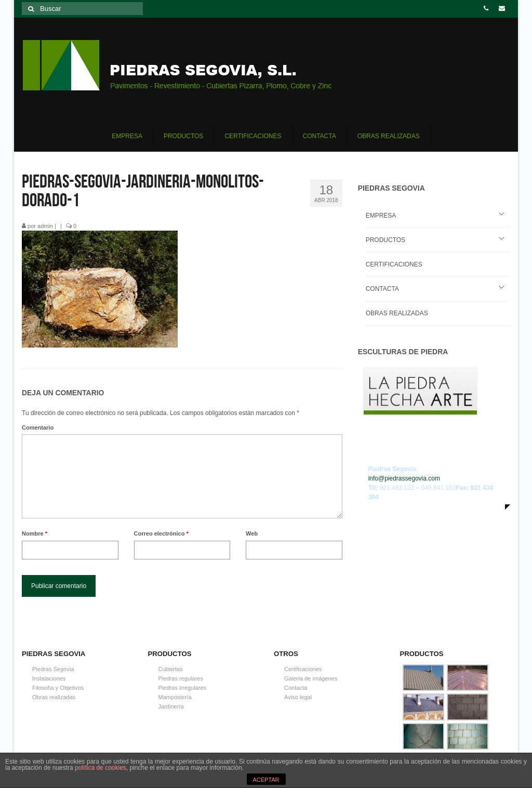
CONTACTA (382, 289)
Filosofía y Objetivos (58, 688)
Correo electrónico (161, 533)
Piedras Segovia (53, 669)
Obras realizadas (54, 697)
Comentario (38, 428)
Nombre (35, 533)
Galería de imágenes (311, 678)
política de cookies (101, 768)
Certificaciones (303, 669)
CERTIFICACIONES (394, 264)
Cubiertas (171, 669)
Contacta (296, 688)
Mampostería (175, 697)
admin (45, 226)
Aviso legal (298, 697)
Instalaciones (49, 678)
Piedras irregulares (183, 688)
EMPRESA (381, 216)
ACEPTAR (266, 780)
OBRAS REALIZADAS (397, 313)
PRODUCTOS (385, 240)
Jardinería (171, 706)
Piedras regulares (181, 678)
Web (252, 533)
